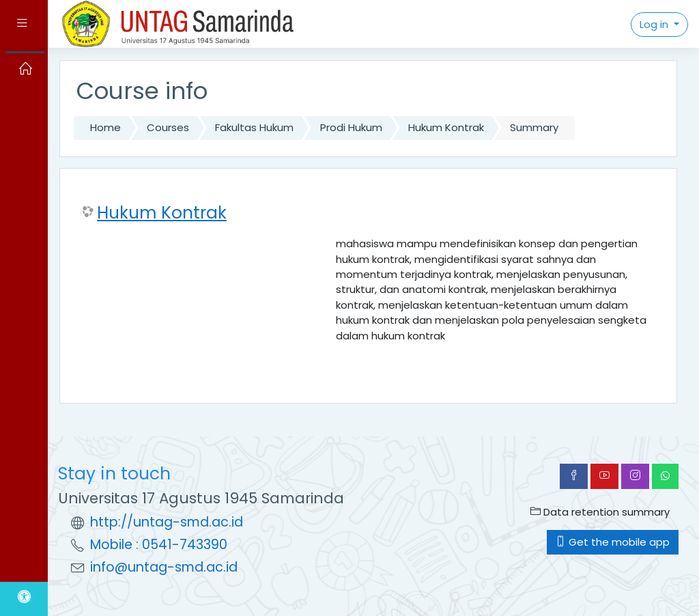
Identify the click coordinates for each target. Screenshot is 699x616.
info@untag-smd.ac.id (164, 567)
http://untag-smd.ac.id (167, 522)
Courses (168, 127)
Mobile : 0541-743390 (159, 545)
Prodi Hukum (351, 127)
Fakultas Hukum (254, 127)
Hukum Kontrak (446, 127)
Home (105, 127)
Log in (655, 24)
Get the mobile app (613, 542)
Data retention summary (600, 512)
